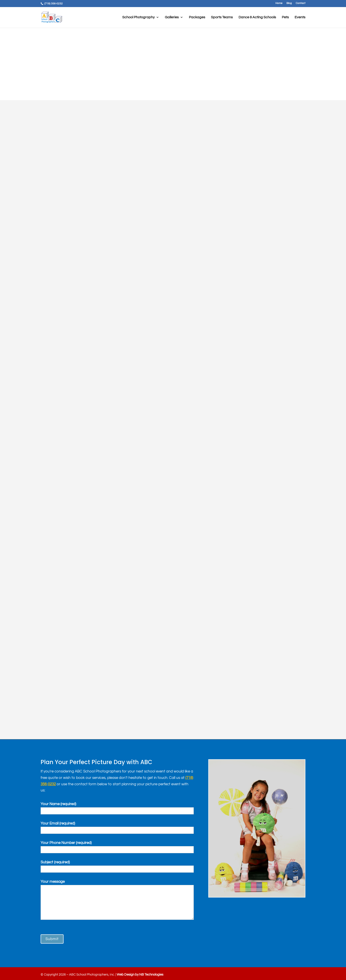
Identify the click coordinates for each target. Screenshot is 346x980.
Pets (285, 17)
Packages (197, 17)
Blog (289, 3)
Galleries (172, 17)
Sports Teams (222, 17)
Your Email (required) (117, 827)
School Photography (138, 17)
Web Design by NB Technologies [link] (140, 975)
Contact (301, 3)
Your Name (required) (117, 807)
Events (300, 17)
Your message (117, 901)
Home (279, 3)
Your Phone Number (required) (117, 846)
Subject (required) (117, 866)
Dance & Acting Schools (257, 17)
